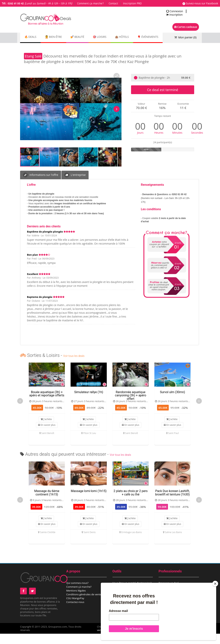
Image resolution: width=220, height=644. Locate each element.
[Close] (215, 584)
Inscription (174, 15)
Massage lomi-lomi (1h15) (89, 501)
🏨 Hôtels (135, 37)
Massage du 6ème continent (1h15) (47, 503)
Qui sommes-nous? (77, 593)
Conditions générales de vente (84, 605)
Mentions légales (76, 601)
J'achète (46, 429)
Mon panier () (187, 37)
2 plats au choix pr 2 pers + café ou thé (130, 503)
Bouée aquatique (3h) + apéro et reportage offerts (47, 404)
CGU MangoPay (75, 608)
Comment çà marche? (79, 597)
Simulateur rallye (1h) (89, 402)
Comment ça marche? (90, 4)
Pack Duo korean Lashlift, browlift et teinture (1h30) (172, 503)
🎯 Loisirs (110, 37)
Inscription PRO (132, 4)
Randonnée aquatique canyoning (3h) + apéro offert (131, 406)
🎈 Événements (36, 48)
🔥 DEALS (32, 37)
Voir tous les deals (74, 366)
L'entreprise (75, 185)
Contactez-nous (75, 612)
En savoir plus (47, 435)
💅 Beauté (85, 37)
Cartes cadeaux (186, 27)
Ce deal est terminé (163, 100)
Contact (113, 4)
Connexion (175, 11)
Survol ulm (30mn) (172, 402)
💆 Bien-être (58, 37)
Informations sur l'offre (41, 185)
